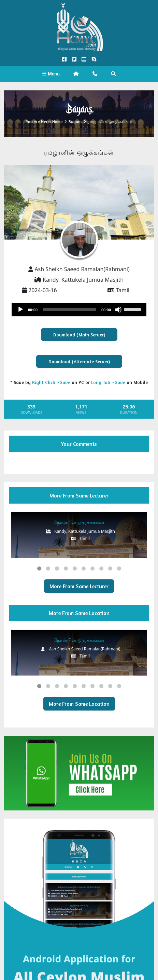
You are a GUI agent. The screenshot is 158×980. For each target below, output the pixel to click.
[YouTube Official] (84, 59)
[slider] (69, 310)
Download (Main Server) (79, 335)
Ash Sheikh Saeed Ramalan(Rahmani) (82, 269)
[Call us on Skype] (94, 59)
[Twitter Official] (74, 59)
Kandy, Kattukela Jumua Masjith (83, 280)
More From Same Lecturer (79, 586)
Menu (51, 74)
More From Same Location (79, 704)
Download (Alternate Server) (79, 361)
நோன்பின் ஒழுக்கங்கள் (79, 522)
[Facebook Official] (64, 59)
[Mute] (118, 310)
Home (58, 121)
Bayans (75, 121)
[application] (79, 310)
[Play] (20, 310)
